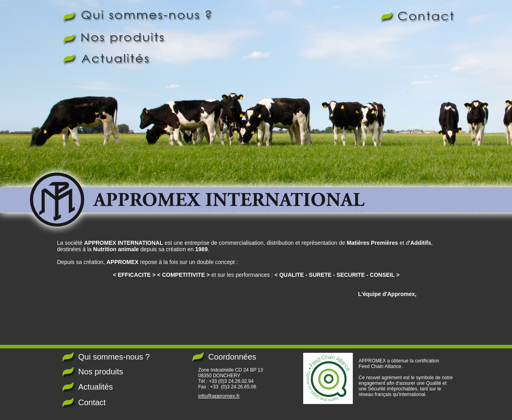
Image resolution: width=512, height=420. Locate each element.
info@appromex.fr (219, 396)
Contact (92, 402)
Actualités (96, 387)
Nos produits (101, 372)
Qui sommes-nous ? (114, 357)
